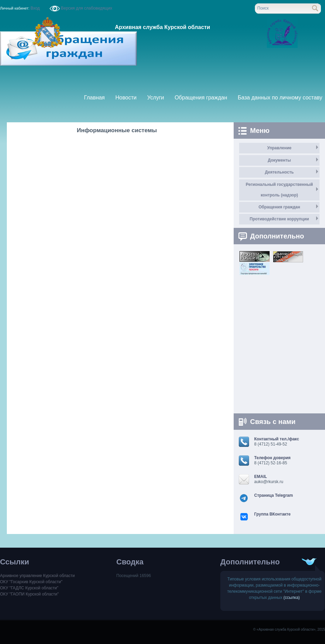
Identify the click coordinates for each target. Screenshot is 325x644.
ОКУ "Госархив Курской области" (31, 582)
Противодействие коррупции (279, 219)
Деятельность (279, 172)
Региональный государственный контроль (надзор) (279, 190)
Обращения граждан (201, 98)
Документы (279, 160)
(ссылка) (292, 598)
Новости (126, 98)
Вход (35, 8)
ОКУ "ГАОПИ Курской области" (29, 594)
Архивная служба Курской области (162, 27)
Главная (94, 98)
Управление (279, 148)
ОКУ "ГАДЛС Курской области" (29, 588)
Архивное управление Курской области (37, 576)
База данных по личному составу (280, 98)
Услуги (155, 98)
